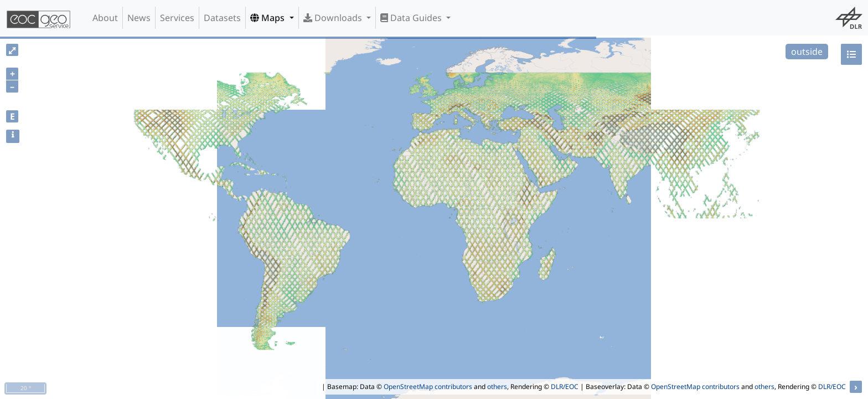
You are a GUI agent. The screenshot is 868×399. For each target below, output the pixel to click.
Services (177, 18)
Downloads (334, 18)
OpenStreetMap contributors (428, 387)
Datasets (222, 18)
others (497, 387)
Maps (268, 18)
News (139, 18)
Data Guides (412, 18)
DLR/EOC (565, 387)
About (105, 18)
